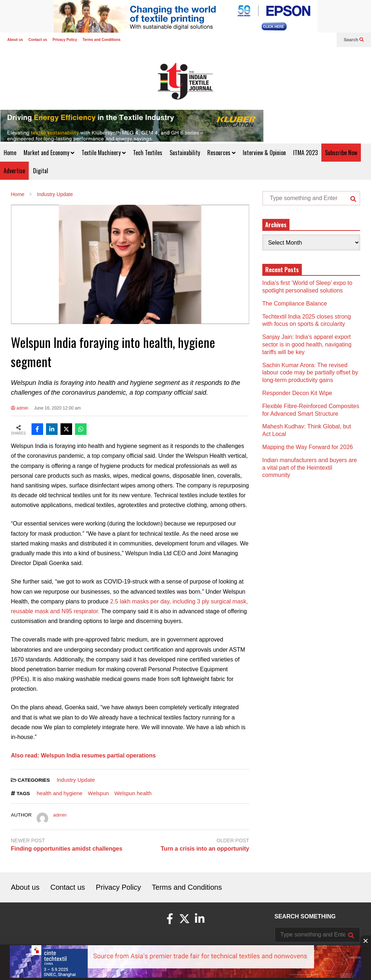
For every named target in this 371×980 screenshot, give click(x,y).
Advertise (14, 171)
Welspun (99, 793)
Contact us (38, 40)
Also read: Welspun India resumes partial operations (83, 755)
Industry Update (76, 780)
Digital (41, 171)
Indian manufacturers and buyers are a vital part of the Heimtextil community (310, 468)
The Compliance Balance (295, 304)
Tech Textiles (148, 153)
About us (15, 40)
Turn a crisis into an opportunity (205, 849)
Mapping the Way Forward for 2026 (308, 447)
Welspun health (133, 793)
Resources (221, 153)
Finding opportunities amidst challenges (67, 849)
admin (20, 408)
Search (354, 40)
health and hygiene (59, 793)
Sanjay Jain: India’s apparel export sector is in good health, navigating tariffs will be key (307, 344)
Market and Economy (49, 153)
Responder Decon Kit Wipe (297, 393)
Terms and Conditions (102, 40)
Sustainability (185, 153)
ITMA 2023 (305, 153)
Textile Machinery (104, 153)
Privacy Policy (65, 40)
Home (10, 153)
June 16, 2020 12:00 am (57, 408)
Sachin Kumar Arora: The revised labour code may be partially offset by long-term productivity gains (310, 373)
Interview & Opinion (264, 153)
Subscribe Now (341, 153)
